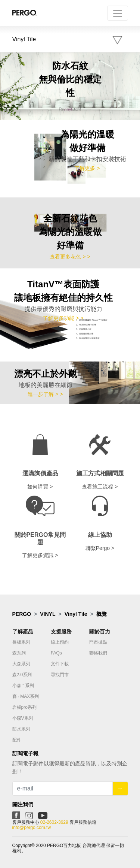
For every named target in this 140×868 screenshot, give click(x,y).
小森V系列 (23, 718)
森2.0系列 (22, 675)
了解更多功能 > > (63, 318)
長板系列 (21, 642)
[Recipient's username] (63, 789)
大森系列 (21, 664)
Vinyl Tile (76, 614)
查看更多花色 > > (70, 257)
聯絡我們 (98, 653)
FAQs (56, 653)
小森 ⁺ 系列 (23, 686)
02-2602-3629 (54, 822)
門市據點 (98, 642)
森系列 (19, 653)
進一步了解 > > (45, 394)
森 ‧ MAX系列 (26, 696)
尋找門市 (60, 675)
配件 (17, 740)
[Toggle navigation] (118, 13)
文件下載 (60, 664)
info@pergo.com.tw (32, 828)
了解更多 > (87, 168)
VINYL (48, 614)
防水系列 (21, 729)
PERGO (22, 614)
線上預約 (60, 642)
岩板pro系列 (24, 707)
